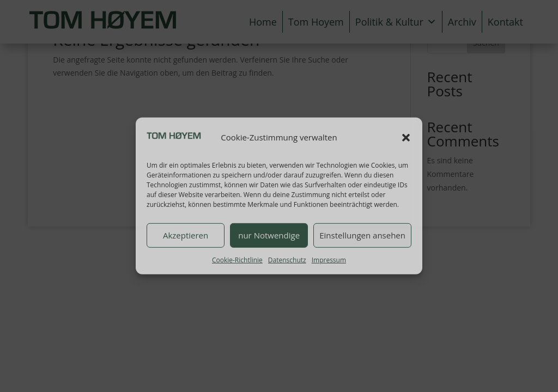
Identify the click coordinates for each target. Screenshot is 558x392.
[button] (406, 138)
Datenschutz (287, 259)
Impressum (329, 259)
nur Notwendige (269, 235)
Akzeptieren (186, 235)
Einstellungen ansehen (362, 235)
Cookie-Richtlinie (237, 259)
